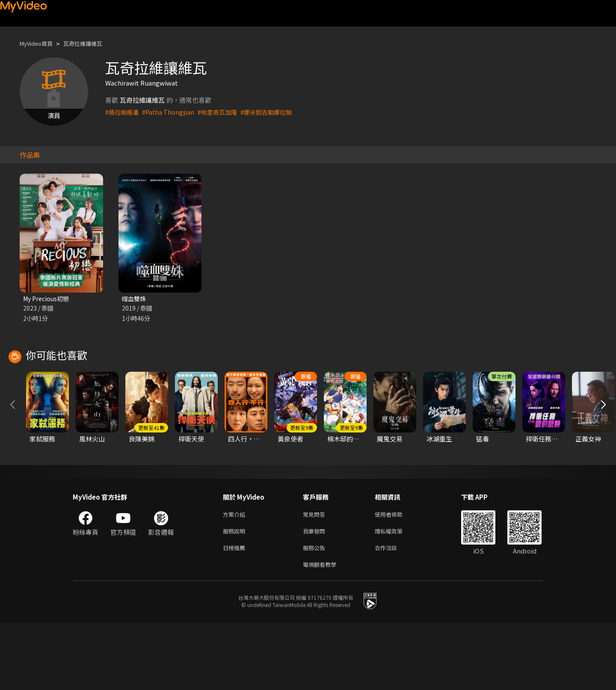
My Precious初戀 (48, 299)
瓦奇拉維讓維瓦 (92, 43)
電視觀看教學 (322, 631)
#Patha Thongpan (171, 112)
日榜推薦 (236, 613)
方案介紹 (236, 577)
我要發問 (316, 595)
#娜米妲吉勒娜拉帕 (274, 112)
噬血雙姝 (135, 299)
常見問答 (316, 577)
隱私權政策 (396, 595)
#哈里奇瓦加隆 (222, 112)
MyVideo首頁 (39, 43)
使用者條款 (396, 577)
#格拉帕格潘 (123, 112)
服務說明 (236, 595)
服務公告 (316, 613)
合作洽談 (393, 613)
